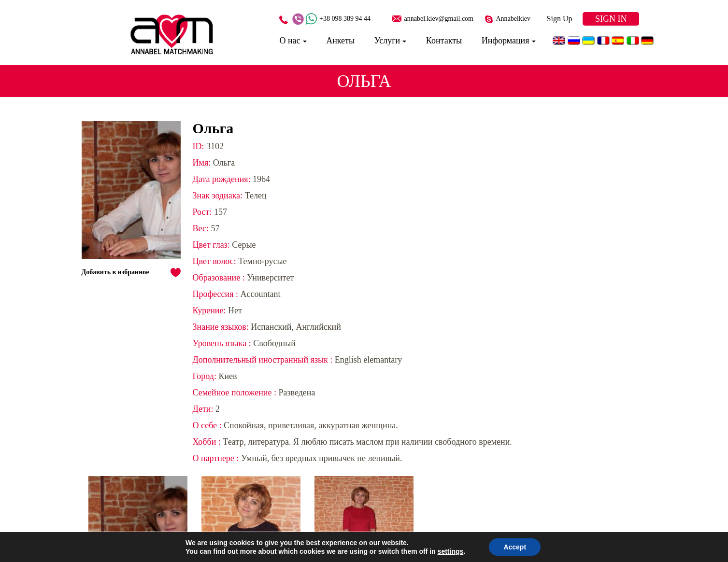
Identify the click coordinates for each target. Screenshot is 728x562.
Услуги (387, 41)
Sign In (611, 19)
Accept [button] (515, 547)
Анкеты (340, 41)
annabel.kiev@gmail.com (439, 19)
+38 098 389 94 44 (345, 19)
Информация (506, 41)
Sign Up (560, 19)
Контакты (444, 41)
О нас (290, 41)
